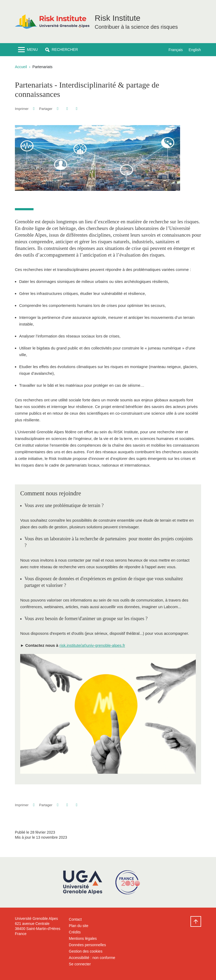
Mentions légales (83, 938)
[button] (62, 50)
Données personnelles (87, 945)
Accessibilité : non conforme (92, 958)
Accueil (21, 67)
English (195, 50)
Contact (75, 919)
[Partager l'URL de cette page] (76, 109)
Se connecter (80, 964)
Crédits (75, 932)
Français (176, 50)
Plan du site (79, 926)
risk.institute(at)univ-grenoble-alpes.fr (92, 645)
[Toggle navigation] (28, 50)
